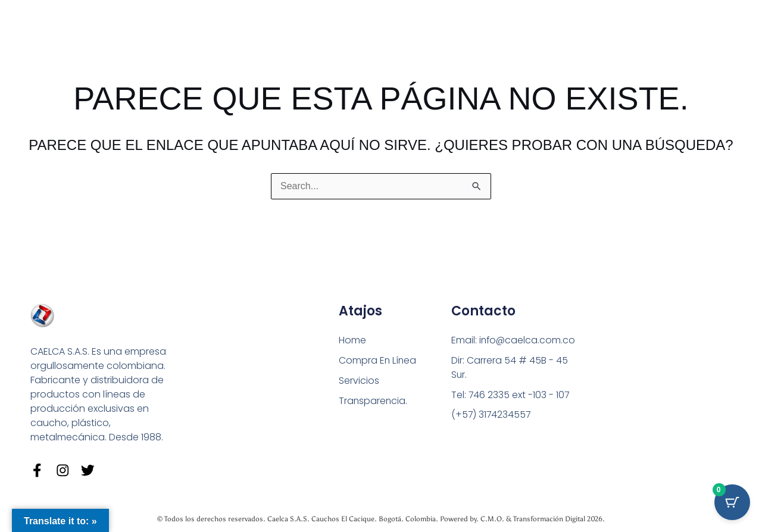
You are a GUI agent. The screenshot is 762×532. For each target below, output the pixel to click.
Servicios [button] (359, 381)
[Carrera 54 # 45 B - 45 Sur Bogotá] (647, 376)
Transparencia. (374, 401)
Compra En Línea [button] (378, 360)
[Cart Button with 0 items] (732, 502)
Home (352, 340)
